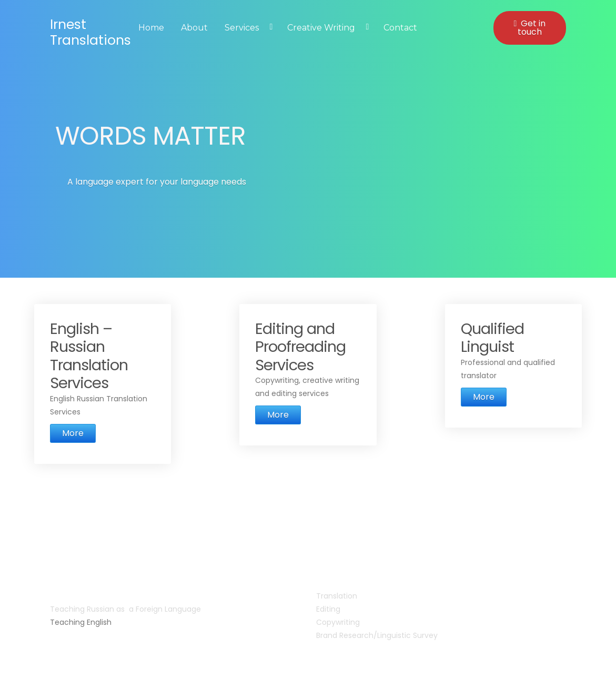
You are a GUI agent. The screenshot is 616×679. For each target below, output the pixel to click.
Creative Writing (321, 28)
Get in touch (529, 28)
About (194, 28)
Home (151, 28)
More (73, 433)
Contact (400, 28)
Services (242, 28)
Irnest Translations (90, 32)
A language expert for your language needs (157, 182)
